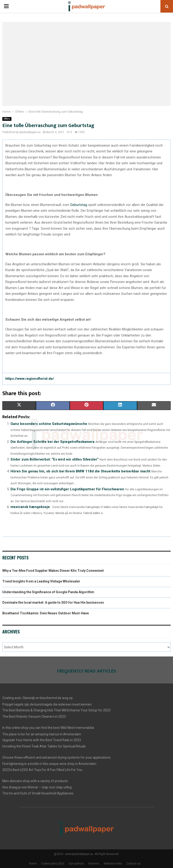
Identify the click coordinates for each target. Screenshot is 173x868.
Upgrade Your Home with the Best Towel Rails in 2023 (42, 740)
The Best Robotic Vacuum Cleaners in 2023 (34, 717)
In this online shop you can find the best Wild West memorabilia (48, 728)
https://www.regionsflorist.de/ (30, 379)
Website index (113, 864)
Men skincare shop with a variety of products (35, 781)
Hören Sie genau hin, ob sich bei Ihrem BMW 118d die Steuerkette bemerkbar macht (80, 471)
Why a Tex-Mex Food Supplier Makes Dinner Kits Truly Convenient (53, 571)
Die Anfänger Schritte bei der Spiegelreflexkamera (52, 442)
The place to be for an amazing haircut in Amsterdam (42, 734)
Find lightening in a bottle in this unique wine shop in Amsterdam (49, 764)
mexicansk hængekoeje (30, 507)
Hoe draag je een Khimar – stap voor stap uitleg (37, 787)
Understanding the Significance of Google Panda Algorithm (48, 592)
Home (33, 864)
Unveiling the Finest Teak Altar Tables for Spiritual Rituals (44, 746)
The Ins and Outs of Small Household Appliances (38, 793)
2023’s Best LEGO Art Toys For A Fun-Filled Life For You (42, 770)
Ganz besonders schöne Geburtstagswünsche (49, 424)
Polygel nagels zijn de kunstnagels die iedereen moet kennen (47, 704)
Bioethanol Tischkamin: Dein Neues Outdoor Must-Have (46, 613)
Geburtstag (79, 205)
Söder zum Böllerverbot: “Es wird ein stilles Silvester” (55, 459)
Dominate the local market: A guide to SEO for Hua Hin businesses (53, 602)
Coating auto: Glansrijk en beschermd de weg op (38, 698)
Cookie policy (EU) (53, 864)
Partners (94, 864)
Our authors (76, 864)
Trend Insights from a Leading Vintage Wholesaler (41, 581)
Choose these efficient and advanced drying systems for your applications (56, 757)
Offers (7, 119)
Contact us (133, 864)
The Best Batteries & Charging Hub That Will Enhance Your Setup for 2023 (56, 710)
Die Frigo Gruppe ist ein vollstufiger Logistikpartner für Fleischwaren (67, 489)
